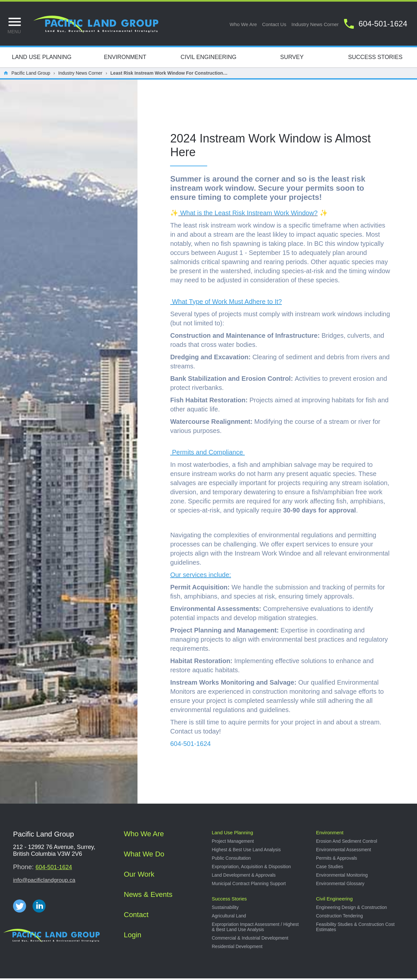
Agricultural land (229, 917)
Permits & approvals (337, 860)
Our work (139, 876)
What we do (144, 856)
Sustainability (225, 909)
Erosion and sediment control (347, 843)
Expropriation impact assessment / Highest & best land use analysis (255, 928)
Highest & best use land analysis (246, 851)
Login (133, 936)
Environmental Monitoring (342, 877)
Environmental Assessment (344, 851)
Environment (125, 59)
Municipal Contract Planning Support (249, 885)
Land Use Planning (42, 59)
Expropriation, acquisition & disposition (251, 868)
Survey (292, 59)
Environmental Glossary (340, 885)
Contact (136, 916)
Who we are (243, 24)
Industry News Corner (80, 75)
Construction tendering (339, 917)
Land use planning (232, 834)
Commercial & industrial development (250, 940)
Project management (233, 843)
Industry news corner (315, 24)
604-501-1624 (54, 869)
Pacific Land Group (31, 75)
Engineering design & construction (352, 909)
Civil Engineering (208, 59)
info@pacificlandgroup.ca (44, 882)
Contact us (274, 24)
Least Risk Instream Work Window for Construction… (169, 75)
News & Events (148, 896)
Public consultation (231, 860)
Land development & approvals (244, 877)
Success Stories (375, 59)
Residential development (237, 948)
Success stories (229, 900)
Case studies (330, 868)
